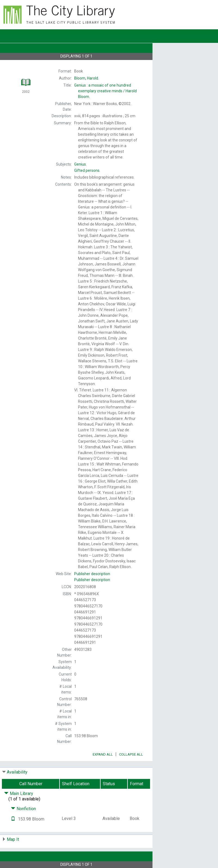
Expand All (103, 754)
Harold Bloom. (105, 91)
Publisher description (92, 574)
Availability (17, 772)
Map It (13, 839)
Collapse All (131, 754)
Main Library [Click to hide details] (19, 793)
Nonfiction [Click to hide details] (23, 809)
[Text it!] (13, 819)
